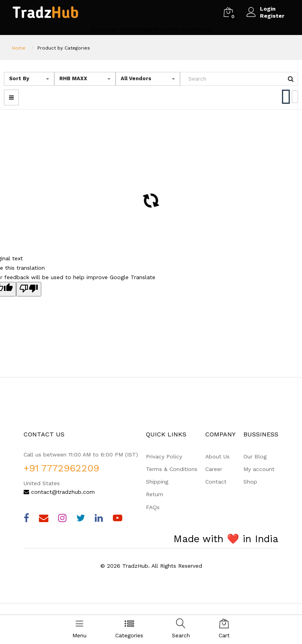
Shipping (157, 482)
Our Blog (255, 456)
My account (259, 469)
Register (272, 16)
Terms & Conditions (172, 469)
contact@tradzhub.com (59, 492)
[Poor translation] (29, 289)
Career (214, 469)
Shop (250, 482)
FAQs (153, 507)
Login (268, 9)
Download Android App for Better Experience (151, 29)
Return (155, 494)
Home (19, 48)
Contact (216, 482)
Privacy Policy (164, 456)
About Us (217, 456)
